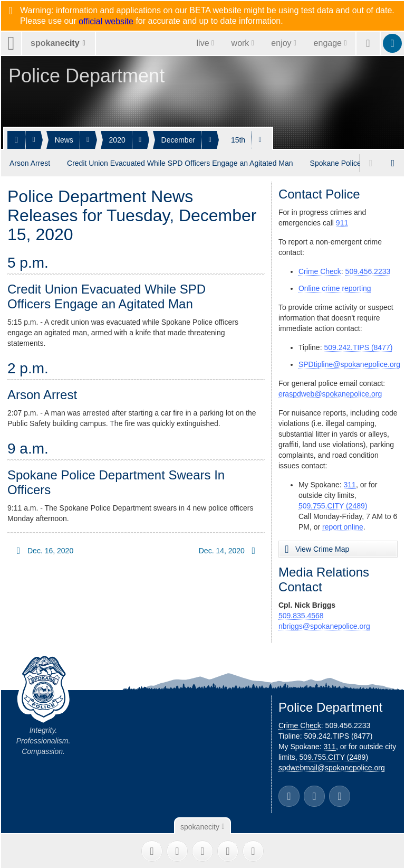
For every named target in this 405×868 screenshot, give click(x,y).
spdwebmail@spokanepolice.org (332, 766)
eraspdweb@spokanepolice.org (330, 392)
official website (106, 22)
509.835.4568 (301, 614)
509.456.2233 (368, 269)
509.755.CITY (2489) (333, 504)
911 (342, 221)
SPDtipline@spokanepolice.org (349, 362)
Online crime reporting (335, 286)
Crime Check (320, 269)
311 (350, 483)
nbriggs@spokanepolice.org (324, 624)
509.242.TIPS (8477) (358, 345)
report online (343, 525)
